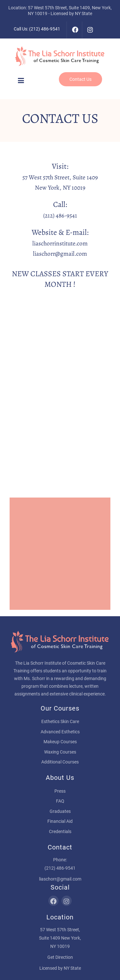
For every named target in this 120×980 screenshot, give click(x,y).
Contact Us (80, 79)
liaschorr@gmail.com (60, 254)
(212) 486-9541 (45, 29)
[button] (21, 81)
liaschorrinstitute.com (60, 243)
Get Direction (60, 957)
